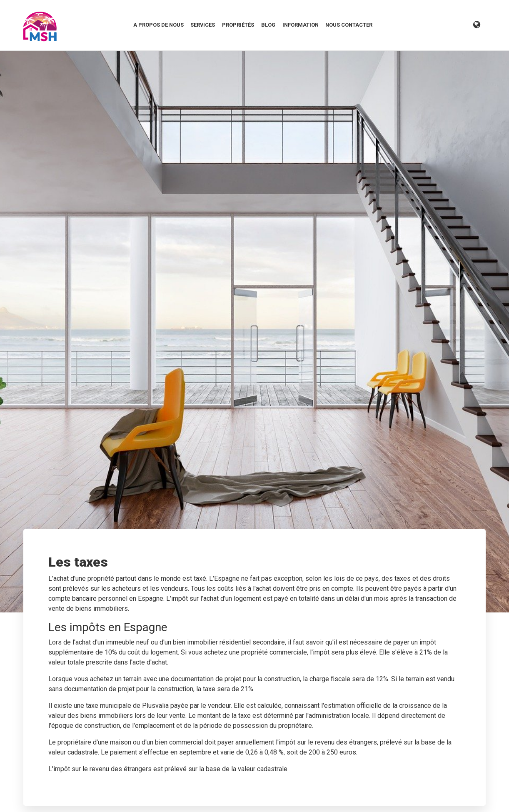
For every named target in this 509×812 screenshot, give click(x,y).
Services (203, 25)
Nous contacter (349, 25)
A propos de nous (158, 25)
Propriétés (238, 25)
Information (301, 25)
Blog (268, 25)
